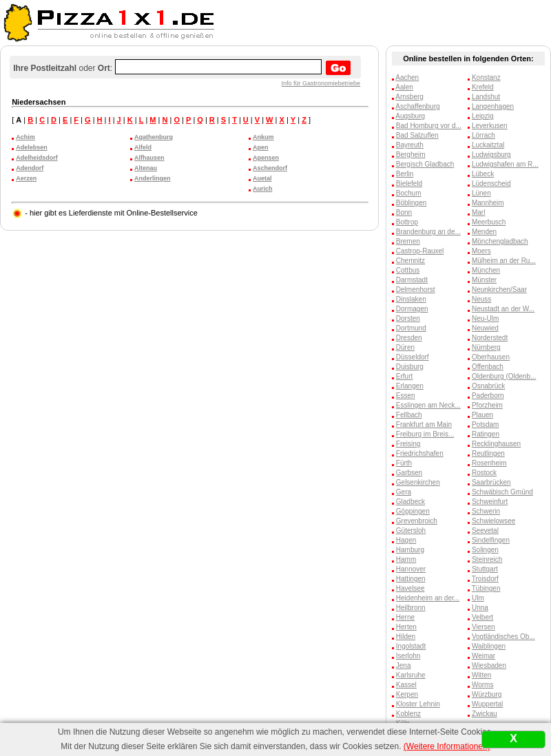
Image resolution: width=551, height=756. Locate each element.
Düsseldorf (413, 357)
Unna (480, 608)
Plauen (482, 415)
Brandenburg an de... (428, 232)
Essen (406, 396)
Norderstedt (490, 338)
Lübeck (483, 174)
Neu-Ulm (485, 318)
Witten (481, 675)
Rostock (484, 473)
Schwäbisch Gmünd (502, 492)
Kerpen (407, 694)
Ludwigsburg (491, 155)
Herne (405, 617)
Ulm (478, 598)
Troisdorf (485, 579)
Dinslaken (411, 299)
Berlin (405, 174)
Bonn (404, 212)
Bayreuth (410, 145)
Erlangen (410, 386)
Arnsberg (409, 97)
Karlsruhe (411, 675)
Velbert (482, 617)
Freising (408, 444)
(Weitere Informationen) (447, 746)
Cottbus (408, 270)
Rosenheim (489, 463)
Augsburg (410, 116)
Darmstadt (412, 280)
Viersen (484, 627)
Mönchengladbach (500, 241)
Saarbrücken (491, 482)
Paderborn (488, 396)
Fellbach (409, 415)
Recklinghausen (496, 444)
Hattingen (411, 579)
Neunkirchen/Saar (499, 290)
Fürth (404, 463)
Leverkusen (490, 126)
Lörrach (484, 135)
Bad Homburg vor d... (429, 126)
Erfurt (404, 376)
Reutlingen (488, 453)
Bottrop (407, 222)
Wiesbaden (489, 665)
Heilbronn (411, 608)
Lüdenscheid (491, 183)
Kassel (406, 685)
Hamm (406, 559)
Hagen (406, 540)
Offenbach (488, 367)
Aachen (407, 77)
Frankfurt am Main (424, 424)
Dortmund (411, 328)
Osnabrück (488, 386)
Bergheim (411, 155)
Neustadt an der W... (503, 309)
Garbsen (409, 473)
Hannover (411, 569)
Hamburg (410, 550)
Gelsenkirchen (418, 482)
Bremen (408, 241)
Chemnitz (410, 261)
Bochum (409, 193)
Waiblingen (489, 646)
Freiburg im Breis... (425, 434)
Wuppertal (487, 704)
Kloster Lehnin (418, 704)
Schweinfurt (490, 502)
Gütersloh (411, 531)
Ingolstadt (411, 646)
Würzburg (487, 694)
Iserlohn (408, 656)
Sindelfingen (491, 540)
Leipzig (483, 116)
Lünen (481, 193)
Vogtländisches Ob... (503, 637)
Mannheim (488, 203)
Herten (406, 627)
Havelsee (410, 588)
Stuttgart (485, 569)
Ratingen (486, 434)
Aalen (404, 87)
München (486, 270)
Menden (484, 232)
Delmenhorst (416, 290)
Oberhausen (491, 357)
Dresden (409, 338)
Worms (482, 685)
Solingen (485, 550)
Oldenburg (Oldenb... (504, 376)
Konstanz (486, 77)
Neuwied (485, 328)
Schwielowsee (493, 521)
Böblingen (411, 203)
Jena (404, 665)
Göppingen (413, 511)
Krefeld (483, 87)
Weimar (484, 656)
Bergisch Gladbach (425, 164)
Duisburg (410, 367)
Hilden (406, 637)
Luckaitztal (488, 145)
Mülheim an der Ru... (504, 261)
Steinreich (487, 559)
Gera (404, 492)
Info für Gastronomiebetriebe (321, 83)
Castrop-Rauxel (420, 251)
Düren (405, 347)
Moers (481, 251)
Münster (484, 280)
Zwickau (485, 714)
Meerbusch (489, 222)
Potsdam (485, 424)
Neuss (481, 299)
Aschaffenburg (417, 106)
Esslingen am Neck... (428, 405)
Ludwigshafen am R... (505, 164)
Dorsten (408, 318)
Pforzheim (487, 405)
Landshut (486, 97)
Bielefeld (409, 183)
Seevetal (485, 531)
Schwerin (486, 511)
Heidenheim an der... (428, 598)
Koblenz (408, 714)
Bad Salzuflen (417, 135)
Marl (478, 212)
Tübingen (486, 588)
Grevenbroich (417, 521)
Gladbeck (410, 502)
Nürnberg (486, 347)
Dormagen (412, 309)
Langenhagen (493, 106)
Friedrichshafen (420, 453)
